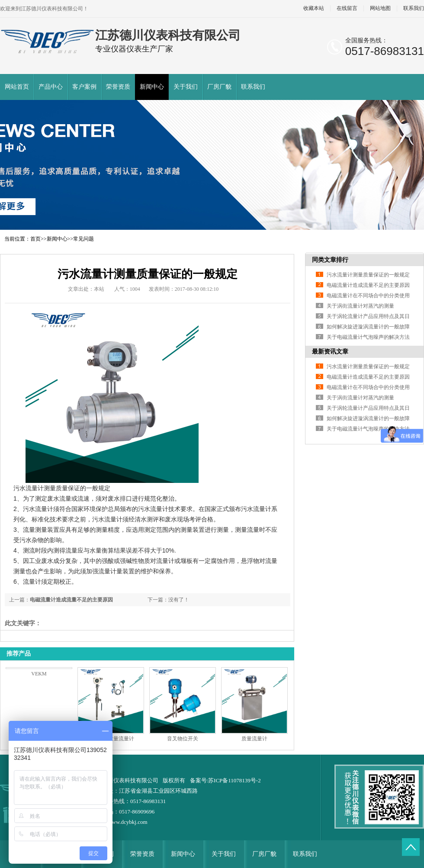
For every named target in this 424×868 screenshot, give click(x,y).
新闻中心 (152, 87)
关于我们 (186, 87)
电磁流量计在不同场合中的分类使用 (368, 296)
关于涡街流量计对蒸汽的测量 (360, 306)
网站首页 (17, 87)
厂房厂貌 (219, 87)
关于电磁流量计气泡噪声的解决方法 (368, 337)
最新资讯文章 (330, 352)
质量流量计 (254, 739)
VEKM (39, 674)
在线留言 (347, 8)
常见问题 (84, 239)
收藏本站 (314, 8)
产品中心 (51, 87)
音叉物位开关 (183, 739)
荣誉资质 (118, 87)
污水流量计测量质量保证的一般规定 (368, 275)
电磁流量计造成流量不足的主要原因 (71, 600)
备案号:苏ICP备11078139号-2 (225, 780)
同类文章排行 (330, 260)
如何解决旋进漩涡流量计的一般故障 (368, 327)
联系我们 (253, 87)
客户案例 (84, 87)
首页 (35, 239)
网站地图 (380, 8)
